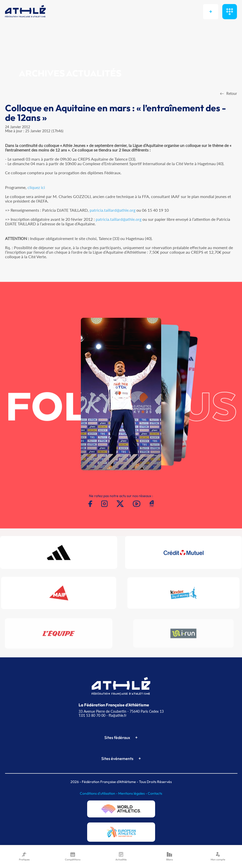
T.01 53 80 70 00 (92, 715)
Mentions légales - (133, 793)
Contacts (155, 793)
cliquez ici (36, 187)
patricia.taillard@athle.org (113, 210)
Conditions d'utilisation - (99, 793)
